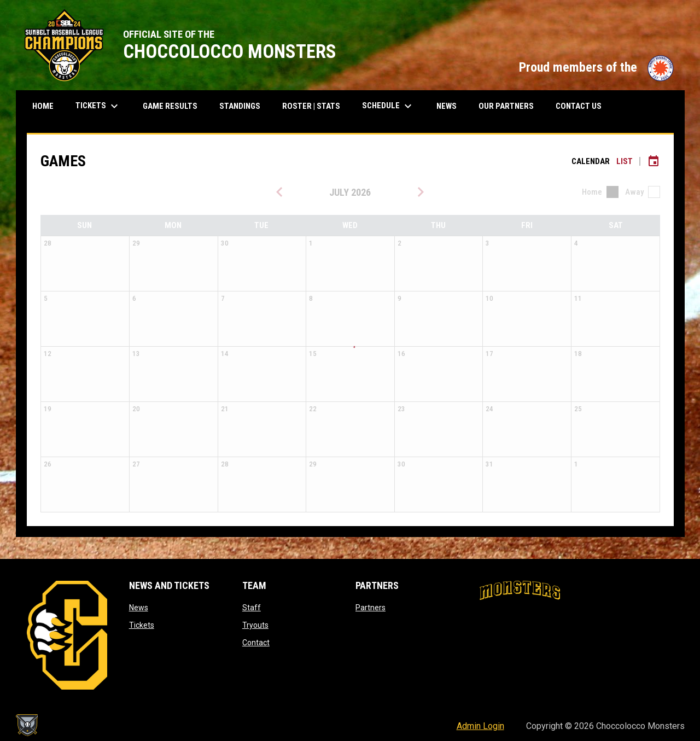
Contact (256, 643)
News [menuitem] (447, 106)
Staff (252, 608)
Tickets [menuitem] (102, 106)
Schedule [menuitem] (388, 106)
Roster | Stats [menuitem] (315, 106)
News (139, 608)
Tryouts (255, 625)
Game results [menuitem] (174, 106)
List (625, 161)
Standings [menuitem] (244, 106)
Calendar (591, 161)
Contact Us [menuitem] (579, 106)
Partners (371, 608)
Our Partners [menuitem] (506, 106)
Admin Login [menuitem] (480, 726)
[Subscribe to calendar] (654, 161)
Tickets (142, 625)
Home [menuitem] (43, 106)
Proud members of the (596, 67)
